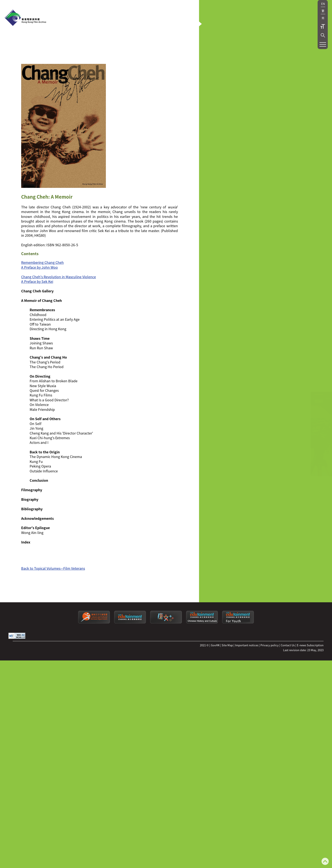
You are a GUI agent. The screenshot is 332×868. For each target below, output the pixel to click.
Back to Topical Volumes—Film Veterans (53, 607)
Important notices (247, 684)
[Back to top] (325, 862)
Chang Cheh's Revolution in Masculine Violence (59, 316)
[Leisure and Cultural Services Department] (94, 661)
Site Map (227, 684)
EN (323, 4)
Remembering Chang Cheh (42, 301)
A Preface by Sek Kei (37, 321)
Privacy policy (270, 684)
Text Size (323, 26)
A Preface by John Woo (39, 306)
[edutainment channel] (130, 661)
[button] (323, 35)
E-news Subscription (310, 684)
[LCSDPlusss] (166, 661)
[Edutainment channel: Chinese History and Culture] (202, 661)
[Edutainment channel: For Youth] (238, 661)
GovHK (215, 684)
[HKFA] (25, 18)
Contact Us (288, 684)
